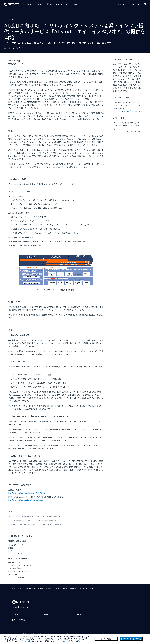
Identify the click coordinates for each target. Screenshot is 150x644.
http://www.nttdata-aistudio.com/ (27, 493)
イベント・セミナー (134, 132)
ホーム (6, 20)
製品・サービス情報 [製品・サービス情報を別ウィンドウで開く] (72, 4)
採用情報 (49, 4)
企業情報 (28, 4)
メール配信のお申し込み (132, 111)
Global (21, 607)
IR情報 (39, 4)
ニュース (59, 4)
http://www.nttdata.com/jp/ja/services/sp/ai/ (26, 500)
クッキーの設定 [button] (27, 641)
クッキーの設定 (106, 639)
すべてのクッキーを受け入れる (131, 639)
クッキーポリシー (61, 641)
